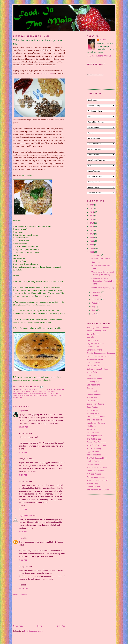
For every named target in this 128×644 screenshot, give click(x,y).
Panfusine (91, 429)
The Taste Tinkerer (94, 420)
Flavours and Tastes (95, 359)
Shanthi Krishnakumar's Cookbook (101, 353)
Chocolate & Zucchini (96, 471)
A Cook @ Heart (94, 382)
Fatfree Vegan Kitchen (96, 477)
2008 (92, 241)
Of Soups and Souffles (96, 417)
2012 (92, 227)
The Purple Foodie (94, 436)
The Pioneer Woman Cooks (98, 490)
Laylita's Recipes (94, 461)
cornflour (18, 391)
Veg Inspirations (93, 385)
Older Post (61, 626)
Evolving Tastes (93, 413)
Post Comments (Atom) (34, 631)
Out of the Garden (94, 394)
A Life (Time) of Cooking (97, 445)
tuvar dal (18, 397)
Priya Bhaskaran (26, 516)
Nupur (21, 411)
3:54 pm (23, 475)
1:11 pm (23, 453)
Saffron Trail (92, 398)
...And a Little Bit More (96, 423)
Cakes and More (94, 363)
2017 (92, 208)
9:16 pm (23, 509)
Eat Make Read (93, 464)
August (95, 303)
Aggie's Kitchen (93, 452)
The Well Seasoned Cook (97, 458)
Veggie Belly (92, 372)
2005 (92, 252)
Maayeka (91, 337)
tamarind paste (56, 395)
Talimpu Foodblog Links (96, 331)
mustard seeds (51, 393)
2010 (92, 234)
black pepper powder (42, 389)
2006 (92, 248)
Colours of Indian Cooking (97, 369)
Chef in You (92, 426)
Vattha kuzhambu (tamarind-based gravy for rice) (38, 42)
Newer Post (18, 626)
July (94, 306)
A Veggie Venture (94, 474)
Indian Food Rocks (95, 378)
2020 (92, 205)
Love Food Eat (93, 347)
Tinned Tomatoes (94, 455)
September (97, 299)
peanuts (17, 395)
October (95, 296)
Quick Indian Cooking (96, 404)
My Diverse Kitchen (95, 366)
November (96, 292)
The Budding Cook (94, 439)
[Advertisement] (26, 610)
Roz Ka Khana (93, 433)
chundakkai (58, 389)
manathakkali (37, 393)
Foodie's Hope (93, 410)
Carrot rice (96, 262)
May (94, 314)
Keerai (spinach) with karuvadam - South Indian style (103, 281)
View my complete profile (99, 56)
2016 (92, 212)
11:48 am (24, 589)
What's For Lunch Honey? (97, 480)
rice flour (27, 395)
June (94, 310)
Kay (21, 538)
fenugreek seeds (21, 393)
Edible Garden (93, 334)
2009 (92, 238)
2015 (92, 216)
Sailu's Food (92, 391)
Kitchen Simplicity (94, 448)
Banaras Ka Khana (95, 350)
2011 (92, 230)
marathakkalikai (47, 73)
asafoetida (26, 389)
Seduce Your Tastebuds (96, 442)
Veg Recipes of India (95, 344)
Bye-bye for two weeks (101, 258)
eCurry (90, 375)
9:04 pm (23, 560)
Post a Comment (20, 595)
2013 (92, 223)
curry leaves (31, 391)
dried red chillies (47, 391)
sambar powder (40, 395)
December (96, 255)
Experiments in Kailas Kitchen (99, 356)
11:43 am (24, 427)
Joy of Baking (92, 483)
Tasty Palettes (93, 407)
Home (40, 626)
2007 (92, 245)
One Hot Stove (93, 340)
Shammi (102, 40)
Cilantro (90, 388)
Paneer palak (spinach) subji (103, 288)
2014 (92, 219)
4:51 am (23, 532)
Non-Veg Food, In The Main (98, 328)
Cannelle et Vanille (94, 487)
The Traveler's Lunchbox (97, 468)
